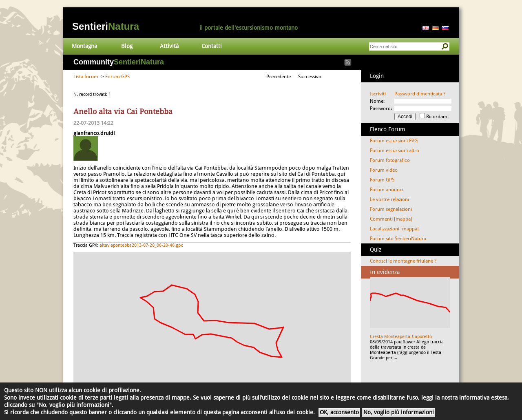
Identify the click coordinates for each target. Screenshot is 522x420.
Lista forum (86, 77)
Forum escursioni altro (395, 150)
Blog (127, 46)
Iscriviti (378, 94)
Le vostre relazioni (389, 199)
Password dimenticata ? (420, 94)
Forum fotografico (390, 160)
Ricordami (437, 117)
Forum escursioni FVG (394, 141)
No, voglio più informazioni (399, 412)
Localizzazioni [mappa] (394, 229)
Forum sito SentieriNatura (398, 239)
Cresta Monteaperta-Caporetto (401, 337)
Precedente (279, 77)
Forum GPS (117, 77)
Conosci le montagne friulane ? (403, 261)
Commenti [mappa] (391, 219)
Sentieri (106, 26)
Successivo (310, 77)
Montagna (84, 46)
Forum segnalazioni (391, 209)
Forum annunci (387, 190)
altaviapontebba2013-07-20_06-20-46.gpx (141, 245)
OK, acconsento (339, 412)
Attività (169, 46)
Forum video (384, 170)
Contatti (212, 46)
